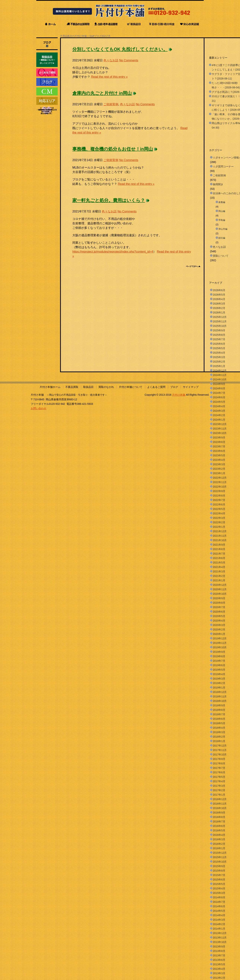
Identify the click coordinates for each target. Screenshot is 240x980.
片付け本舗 (179, 395)
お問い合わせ (39, 408)
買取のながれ (106, 387)
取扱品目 (88, 387)
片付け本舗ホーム (50, 387)
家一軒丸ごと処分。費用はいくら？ (109, 200)
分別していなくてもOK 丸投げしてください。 (120, 49)
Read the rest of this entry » (109, 77)
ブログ (174, 387)
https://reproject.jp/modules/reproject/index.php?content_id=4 (113, 252)
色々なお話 (111, 60)
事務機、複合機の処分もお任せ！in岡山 (113, 149)
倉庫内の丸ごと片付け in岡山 (102, 93)
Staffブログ (96, 36)
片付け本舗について (131, 387)
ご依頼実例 (111, 104)
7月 (109, 36)
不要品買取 (72, 387)
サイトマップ (191, 387)
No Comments (129, 60)
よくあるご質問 (156, 387)
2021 (104, 36)
